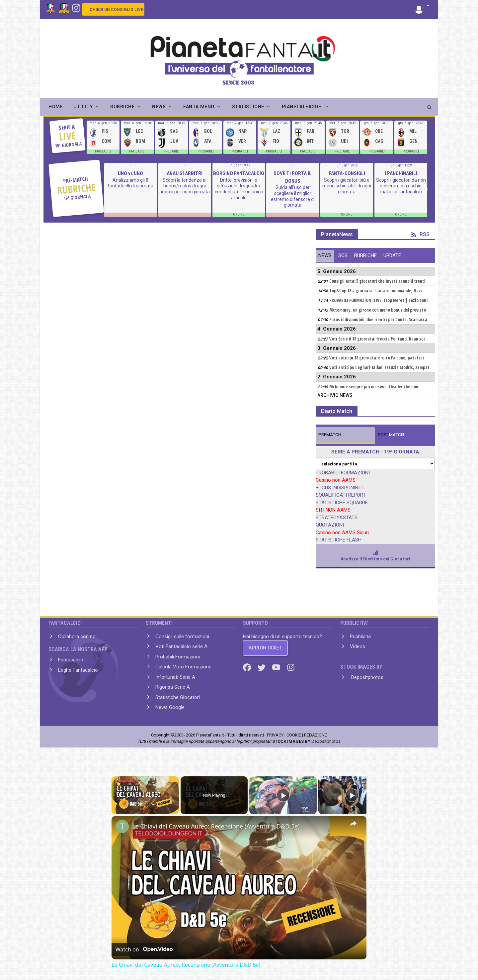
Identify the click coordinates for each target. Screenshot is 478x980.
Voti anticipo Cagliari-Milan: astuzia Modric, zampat (379, 367)
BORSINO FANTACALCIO (239, 173)
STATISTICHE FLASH (339, 540)
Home (56, 107)
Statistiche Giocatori (178, 697)
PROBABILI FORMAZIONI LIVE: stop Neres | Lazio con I (379, 300)
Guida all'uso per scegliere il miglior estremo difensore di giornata (293, 196)
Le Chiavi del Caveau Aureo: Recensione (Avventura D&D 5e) (216, 826)
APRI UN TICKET (265, 648)
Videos (358, 646)
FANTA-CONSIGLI (347, 173)
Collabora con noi (77, 637)
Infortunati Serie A (175, 677)
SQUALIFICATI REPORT (341, 495)
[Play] (283, 795)
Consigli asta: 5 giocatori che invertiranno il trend (377, 281)
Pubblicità (360, 637)
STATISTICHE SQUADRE (342, 503)
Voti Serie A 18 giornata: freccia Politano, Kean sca (377, 339)
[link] (122, 827)
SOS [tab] (343, 255)
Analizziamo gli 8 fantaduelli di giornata (130, 183)
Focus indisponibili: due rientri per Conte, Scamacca (378, 320)
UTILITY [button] (83, 107)
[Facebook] (248, 667)
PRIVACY (275, 735)
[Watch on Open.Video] (144, 949)
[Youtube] (277, 667)
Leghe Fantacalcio (78, 670)
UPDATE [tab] (392, 255)
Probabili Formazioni (178, 657)
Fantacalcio (71, 660)
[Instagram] (76, 7)
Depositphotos (367, 677)
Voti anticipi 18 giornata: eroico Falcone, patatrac (377, 358)
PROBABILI (103, 151)
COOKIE (294, 735)
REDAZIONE (316, 735)
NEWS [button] (159, 107)
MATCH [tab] (330, 435)
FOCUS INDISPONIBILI (340, 488)
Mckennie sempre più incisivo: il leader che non (374, 387)
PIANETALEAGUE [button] (302, 107)
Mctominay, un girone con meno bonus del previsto (378, 310)
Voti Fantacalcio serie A (181, 646)
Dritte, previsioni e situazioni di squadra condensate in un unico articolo (239, 189)
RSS (420, 234)
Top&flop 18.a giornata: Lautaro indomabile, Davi (376, 291)
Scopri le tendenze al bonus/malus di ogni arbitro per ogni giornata (185, 186)
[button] (422, 6)
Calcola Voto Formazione (183, 667)
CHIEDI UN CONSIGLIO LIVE (116, 10)
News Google (170, 707)
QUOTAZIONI (330, 525)
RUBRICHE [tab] (365, 255)
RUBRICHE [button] (122, 107)
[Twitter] (262, 667)
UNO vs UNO (130, 173)
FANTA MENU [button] (199, 107)
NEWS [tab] (325, 255)
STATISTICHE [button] (248, 107)
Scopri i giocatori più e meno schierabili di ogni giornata (347, 186)
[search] (430, 105)
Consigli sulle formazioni (182, 637)
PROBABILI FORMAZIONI (343, 473)
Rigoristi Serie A (173, 687)
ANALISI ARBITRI (185, 173)
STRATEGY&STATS (337, 518)
